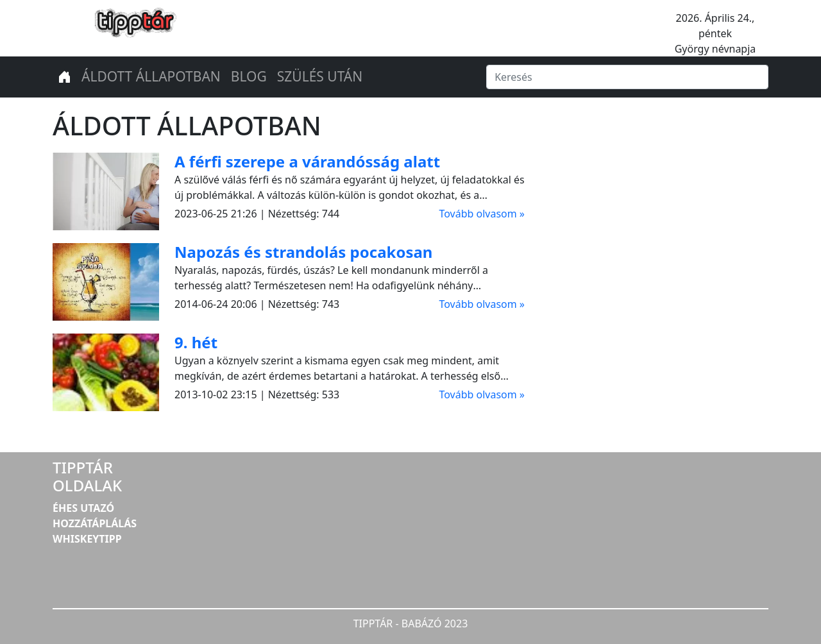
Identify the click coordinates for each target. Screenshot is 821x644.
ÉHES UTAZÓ (83, 508)
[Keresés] (627, 77)
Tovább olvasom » (482, 214)
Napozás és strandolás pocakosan (303, 252)
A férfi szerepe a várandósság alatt (307, 161)
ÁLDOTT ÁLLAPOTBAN (151, 76)
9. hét (196, 342)
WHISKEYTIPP (87, 539)
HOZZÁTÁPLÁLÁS (95, 523)
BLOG (249, 76)
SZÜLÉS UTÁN (320, 76)
